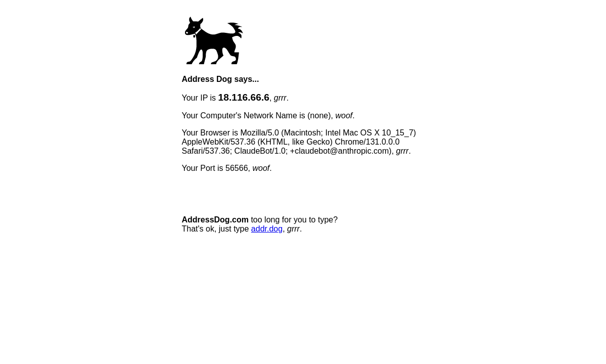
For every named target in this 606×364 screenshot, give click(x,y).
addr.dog (267, 229)
